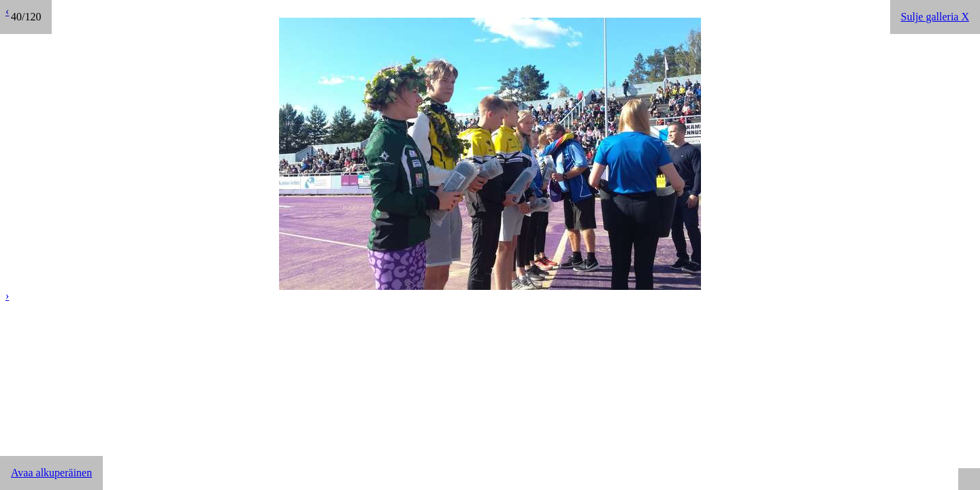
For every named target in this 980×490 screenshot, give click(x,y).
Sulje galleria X (935, 17)
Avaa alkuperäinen (51, 473)
